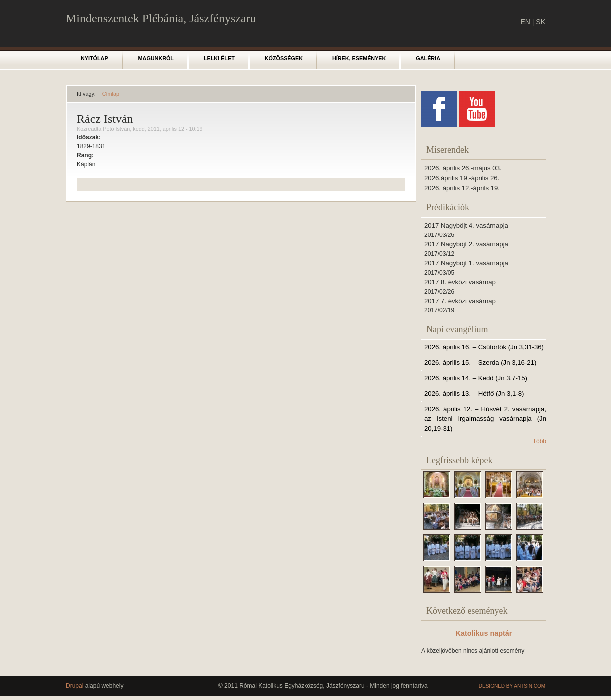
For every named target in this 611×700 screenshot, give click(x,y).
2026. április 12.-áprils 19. (462, 188)
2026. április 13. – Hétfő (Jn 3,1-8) (474, 393)
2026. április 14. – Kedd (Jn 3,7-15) (476, 378)
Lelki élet (219, 58)
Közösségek (284, 58)
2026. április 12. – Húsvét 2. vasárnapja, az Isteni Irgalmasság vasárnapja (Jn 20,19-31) (485, 419)
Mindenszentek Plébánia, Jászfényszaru (161, 18)
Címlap (111, 94)
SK (540, 22)
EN (525, 22)
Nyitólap (95, 58)
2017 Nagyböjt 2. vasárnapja (466, 244)
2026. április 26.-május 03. (463, 168)
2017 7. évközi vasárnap (460, 301)
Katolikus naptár (484, 633)
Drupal (75, 686)
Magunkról (156, 58)
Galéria (428, 58)
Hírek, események (359, 58)
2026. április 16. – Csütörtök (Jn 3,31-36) (484, 347)
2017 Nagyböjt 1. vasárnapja (466, 263)
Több (539, 441)
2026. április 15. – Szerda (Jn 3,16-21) (480, 362)
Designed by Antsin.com (512, 686)
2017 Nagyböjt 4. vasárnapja (466, 225)
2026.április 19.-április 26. (462, 178)
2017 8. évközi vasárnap (460, 282)
